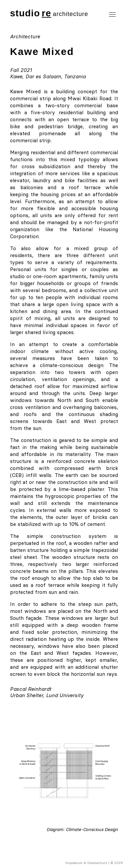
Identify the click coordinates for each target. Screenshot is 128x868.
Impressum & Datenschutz (86, 863)
